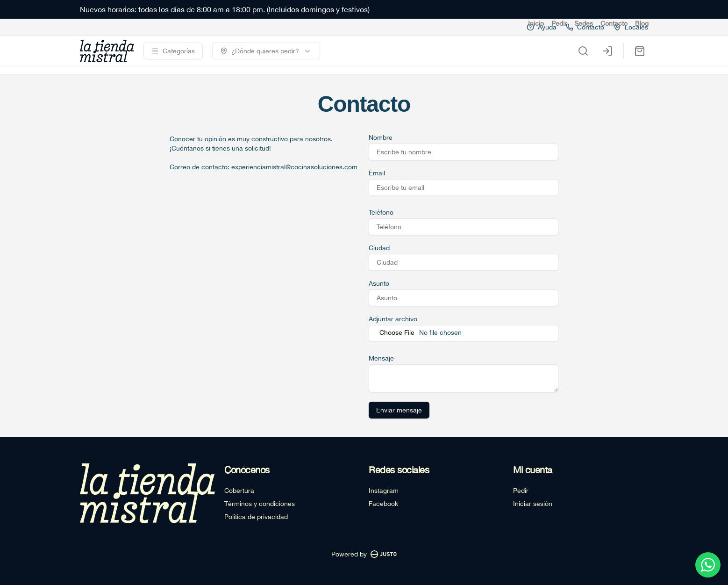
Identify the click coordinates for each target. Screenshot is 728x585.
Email (377, 173)
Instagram (384, 491)
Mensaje (381, 358)
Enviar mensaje (399, 410)
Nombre (381, 137)
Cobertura (239, 491)
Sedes (584, 23)
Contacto (614, 23)
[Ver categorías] (173, 51)
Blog (642, 23)
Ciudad (379, 248)
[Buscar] (583, 51)
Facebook (383, 504)
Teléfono (381, 212)
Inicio (536, 23)
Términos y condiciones (260, 504)
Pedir (559, 23)
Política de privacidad (256, 517)
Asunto (379, 283)
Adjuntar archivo (393, 319)
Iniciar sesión (533, 504)
